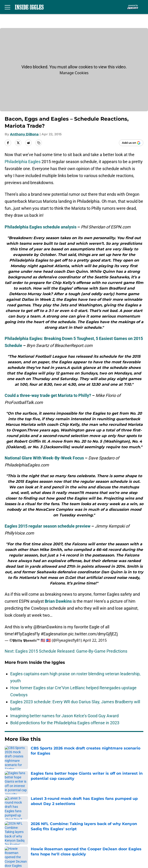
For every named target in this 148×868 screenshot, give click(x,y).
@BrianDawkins (48, 627)
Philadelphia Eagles (23, 162)
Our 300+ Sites (85, 795)
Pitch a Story (15, 812)
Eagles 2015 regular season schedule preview (48, 526)
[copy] (39, 143)
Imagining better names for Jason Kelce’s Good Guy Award (64, 716)
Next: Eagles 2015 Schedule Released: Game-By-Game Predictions (66, 651)
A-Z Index (13, 838)
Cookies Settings (87, 838)
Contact (11, 795)
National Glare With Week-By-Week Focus (44, 458)
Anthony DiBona (24, 134)
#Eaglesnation (54, 634)
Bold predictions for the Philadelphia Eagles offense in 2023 (65, 723)
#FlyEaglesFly (27, 634)
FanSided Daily (85, 803)
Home (9, 753)
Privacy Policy (84, 812)
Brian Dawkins (58, 601)
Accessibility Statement (93, 829)
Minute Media (28, 850)
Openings (80, 786)
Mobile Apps (15, 803)
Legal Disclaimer (19, 829)
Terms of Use (16, 821)
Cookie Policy (84, 821)
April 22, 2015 (95, 640)
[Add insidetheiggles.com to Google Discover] (131, 143)
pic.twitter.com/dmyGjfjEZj (93, 634)
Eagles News (28, 753)
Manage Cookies (74, 73)
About (9, 786)
